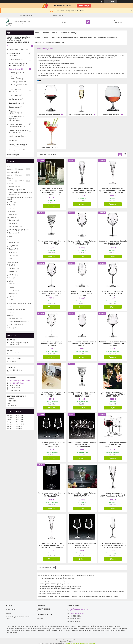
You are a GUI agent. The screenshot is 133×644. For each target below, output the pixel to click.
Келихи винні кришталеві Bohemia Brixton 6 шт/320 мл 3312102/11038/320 (82, 495)
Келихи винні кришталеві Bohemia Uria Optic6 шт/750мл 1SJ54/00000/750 (113, 243)
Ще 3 (10, 236)
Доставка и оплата (42, 33)
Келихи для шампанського (81, 114)
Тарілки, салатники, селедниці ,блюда (15, 125)
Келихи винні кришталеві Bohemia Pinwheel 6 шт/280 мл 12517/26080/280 (82, 394)
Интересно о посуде (69, 33)
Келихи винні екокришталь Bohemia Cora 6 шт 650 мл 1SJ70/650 (51, 344)
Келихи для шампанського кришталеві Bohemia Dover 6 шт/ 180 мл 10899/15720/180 (82, 191)
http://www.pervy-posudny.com (20, 381)
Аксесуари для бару (16, 150)
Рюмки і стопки (14, 95)
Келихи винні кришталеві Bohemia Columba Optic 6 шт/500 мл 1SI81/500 (82, 344)
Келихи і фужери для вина (49, 114)
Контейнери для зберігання (14, 54)
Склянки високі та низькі (15, 90)
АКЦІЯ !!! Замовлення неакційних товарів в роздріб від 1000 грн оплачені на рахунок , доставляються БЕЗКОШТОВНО (18, 40)
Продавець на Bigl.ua (66, 640)
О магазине (39, 42)
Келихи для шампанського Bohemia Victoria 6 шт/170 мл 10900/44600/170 (113, 394)
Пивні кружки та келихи (17, 49)
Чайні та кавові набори (17, 136)
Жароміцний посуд (15, 103)
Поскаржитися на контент (71, 642)
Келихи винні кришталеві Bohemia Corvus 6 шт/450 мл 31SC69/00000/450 (82, 445)
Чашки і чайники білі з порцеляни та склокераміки (16, 119)
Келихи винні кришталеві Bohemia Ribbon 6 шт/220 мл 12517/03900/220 (51, 243)
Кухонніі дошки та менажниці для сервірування (19, 64)
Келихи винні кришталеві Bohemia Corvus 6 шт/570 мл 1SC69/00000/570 (51, 445)
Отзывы (55, 33)
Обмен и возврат (13, 155)
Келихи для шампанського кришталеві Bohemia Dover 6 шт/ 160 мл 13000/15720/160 (113, 191)
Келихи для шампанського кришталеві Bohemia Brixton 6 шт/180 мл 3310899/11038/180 (113, 495)
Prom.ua (76, 638)
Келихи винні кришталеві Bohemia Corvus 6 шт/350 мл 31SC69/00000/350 (51, 495)
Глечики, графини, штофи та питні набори (18, 131)
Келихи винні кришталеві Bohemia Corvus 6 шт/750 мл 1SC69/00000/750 (82, 545)
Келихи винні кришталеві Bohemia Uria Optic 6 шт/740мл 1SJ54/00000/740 (82, 243)
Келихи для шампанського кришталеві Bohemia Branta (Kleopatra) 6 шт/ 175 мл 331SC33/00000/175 (51, 192)
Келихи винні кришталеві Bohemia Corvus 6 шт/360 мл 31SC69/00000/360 (113, 445)
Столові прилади (15, 59)
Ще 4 (10, 259)
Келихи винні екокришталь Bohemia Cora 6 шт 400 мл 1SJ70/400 (82, 293)
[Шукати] (88, 22)
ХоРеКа (11, 140)
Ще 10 (11, 300)
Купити (52, 206)
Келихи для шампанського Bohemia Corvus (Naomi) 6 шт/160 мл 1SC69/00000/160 (113, 545)
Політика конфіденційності (87, 642)
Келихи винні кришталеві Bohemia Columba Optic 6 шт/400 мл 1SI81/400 (51, 394)
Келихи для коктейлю (50, 148)
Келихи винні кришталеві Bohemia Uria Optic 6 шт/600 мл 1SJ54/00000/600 (51, 293)
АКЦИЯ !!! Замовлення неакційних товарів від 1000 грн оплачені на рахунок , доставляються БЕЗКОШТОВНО (76, 38)
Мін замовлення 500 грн (55, 42)
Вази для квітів (14, 107)
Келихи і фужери (14, 69)
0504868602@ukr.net (17, 383)
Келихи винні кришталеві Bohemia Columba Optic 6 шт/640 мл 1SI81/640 (113, 344)
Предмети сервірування (13, 112)
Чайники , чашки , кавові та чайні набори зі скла (18, 145)
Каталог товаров (13, 46)
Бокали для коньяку (111, 114)
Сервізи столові (14, 99)
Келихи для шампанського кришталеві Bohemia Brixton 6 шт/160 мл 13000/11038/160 (51, 545)
